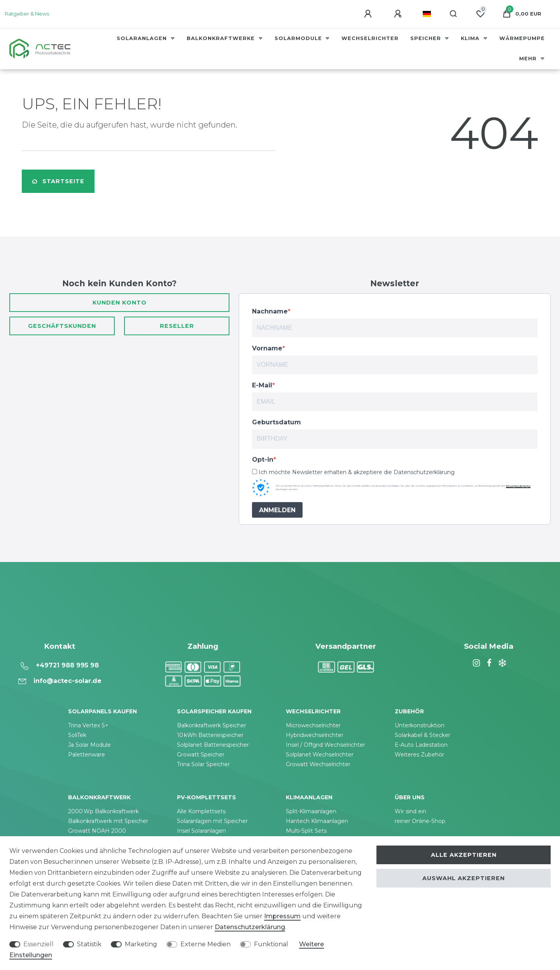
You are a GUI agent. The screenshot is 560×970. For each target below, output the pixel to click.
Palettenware (87, 755)
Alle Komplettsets (201, 811)
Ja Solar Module (89, 745)
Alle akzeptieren (464, 855)
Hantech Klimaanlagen (317, 821)
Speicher (427, 38)
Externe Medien (206, 944)
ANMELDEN (277, 510)
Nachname (270, 311)
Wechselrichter (370, 38)
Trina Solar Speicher (203, 764)
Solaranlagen (143, 38)
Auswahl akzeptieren (464, 878)
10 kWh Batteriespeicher (210, 735)
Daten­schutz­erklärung (250, 927)
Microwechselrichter (313, 725)
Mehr (529, 59)
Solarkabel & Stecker (423, 735)
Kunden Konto (120, 303)
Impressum (282, 916)
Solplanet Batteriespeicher (213, 745)
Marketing (141, 944)
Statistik (89, 944)
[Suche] (454, 14)
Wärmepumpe (522, 38)
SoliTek (77, 735)
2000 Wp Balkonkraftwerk (103, 811)
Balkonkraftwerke (222, 38)
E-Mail (262, 385)
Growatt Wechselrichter (318, 764)
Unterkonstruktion (420, 725)
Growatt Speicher (201, 755)
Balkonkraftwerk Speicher (212, 725)
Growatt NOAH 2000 (97, 831)
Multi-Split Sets (306, 831)
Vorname (267, 348)
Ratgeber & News (27, 14)
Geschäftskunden (62, 326)
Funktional (271, 944)
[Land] (427, 14)
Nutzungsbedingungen (518, 486)
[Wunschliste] (480, 14)
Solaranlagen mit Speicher (212, 821)
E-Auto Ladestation (421, 745)
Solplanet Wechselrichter (320, 755)
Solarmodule (299, 38)
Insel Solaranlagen (201, 831)
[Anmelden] (369, 14)
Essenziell (38, 944)
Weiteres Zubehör (419, 755)
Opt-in (263, 460)
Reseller (177, 326)
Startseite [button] (58, 181)
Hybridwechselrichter (315, 735)
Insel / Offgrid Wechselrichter (325, 745)
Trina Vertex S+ (88, 725)
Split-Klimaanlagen (311, 811)
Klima (471, 38)
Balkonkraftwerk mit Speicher (108, 821)
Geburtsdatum (276, 422)
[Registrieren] (399, 14)
